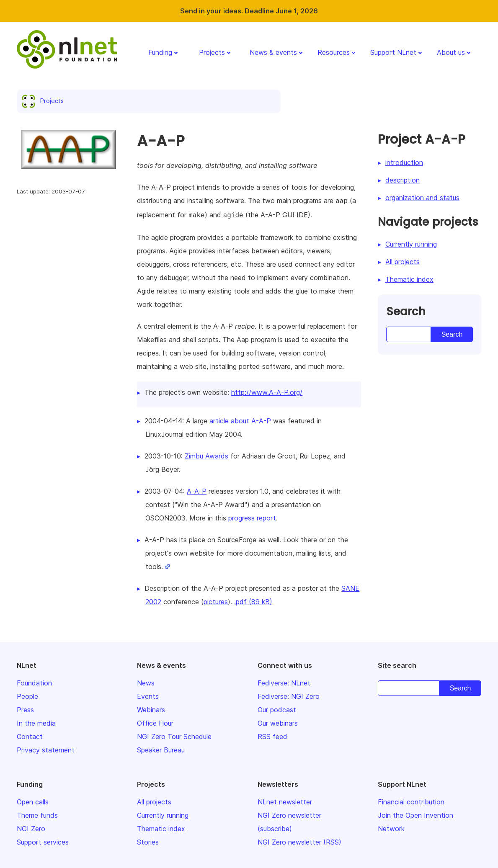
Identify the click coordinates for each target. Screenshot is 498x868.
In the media (36, 721)
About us (451, 52)
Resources (334, 52)
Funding (160, 52)
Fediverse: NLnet (284, 681)
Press (25, 708)
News (146, 681)
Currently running (411, 244)
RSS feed (272, 735)
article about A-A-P (240, 419)
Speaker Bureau (161, 748)
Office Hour (155, 721)
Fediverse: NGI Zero (289, 695)
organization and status (422, 198)
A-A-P (197, 489)
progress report (252, 516)
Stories (148, 840)
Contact (30, 735)
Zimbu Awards (206, 454)
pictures (216, 600)
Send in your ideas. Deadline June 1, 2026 (249, 11)
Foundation (34, 681)
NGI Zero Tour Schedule (174, 735)
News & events (273, 52)
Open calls (33, 800)
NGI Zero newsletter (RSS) (299, 840)
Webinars (151, 708)
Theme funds (37, 814)
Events (148, 695)
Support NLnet (393, 52)
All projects (403, 262)
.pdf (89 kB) (253, 600)
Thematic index (409, 279)
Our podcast (277, 708)
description (403, 180)
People (27, 695)
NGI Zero (31, 827)
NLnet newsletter (285, 800)
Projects (212, 52)
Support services (43, 840)
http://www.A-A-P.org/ (267, 391)
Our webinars (278, 721)
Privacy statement (46, 748)
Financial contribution (411, 800)
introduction (404, 162)
